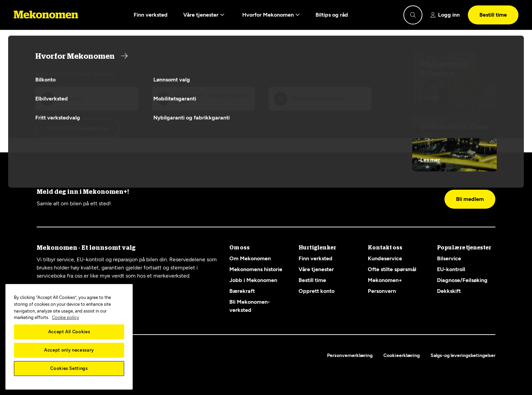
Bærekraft (242, 291)
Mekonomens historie (256, 269)
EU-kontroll (451, 269)
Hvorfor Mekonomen (271, 15)
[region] (69, 337)
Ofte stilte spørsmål (392, 269)
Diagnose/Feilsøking (462, 280)
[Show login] (445, 15)
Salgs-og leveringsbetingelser (463, 355)
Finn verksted (151, 15)
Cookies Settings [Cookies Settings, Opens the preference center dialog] (69, 368)
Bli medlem (470, 199)
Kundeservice (385, 258)
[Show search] (413, 15)
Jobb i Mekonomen (253, 280)
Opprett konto (317, 291)
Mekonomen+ (385, 280)
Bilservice (449, 258)
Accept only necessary (69, 350)
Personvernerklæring (350, 355)
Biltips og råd (332, 15)
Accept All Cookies (69, 332)
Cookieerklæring (402, 355)
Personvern (382, 291)
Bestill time (493, 15)
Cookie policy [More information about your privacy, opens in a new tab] (65, 317)
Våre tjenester (204, 15)
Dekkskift (449, 291)
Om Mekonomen (250, 258)
